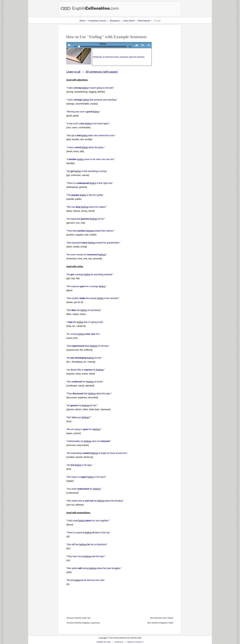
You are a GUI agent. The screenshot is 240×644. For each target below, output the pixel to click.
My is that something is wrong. (87, 171)
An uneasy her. (83, 334)
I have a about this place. (85, 147)
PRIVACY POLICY (135, 642)
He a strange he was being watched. (90, 274)
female (170, 618)
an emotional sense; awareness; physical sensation (124, 57)
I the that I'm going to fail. (85, 322)
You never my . (84, 489)
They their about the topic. (89, 394)
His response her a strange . (86, 286)
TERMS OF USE (104, 642)
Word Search (143, 21)
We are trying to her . (84, 429)
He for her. (84, 358)
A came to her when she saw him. (91, 159)
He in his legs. (79, 465)
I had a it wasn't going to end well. (90, 88)
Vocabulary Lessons (97, 21)
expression (95, 623)
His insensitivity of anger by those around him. (97, 453)
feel (89, 618)
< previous (143, 45)
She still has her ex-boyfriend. (87, 544)
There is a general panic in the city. (88, 533)
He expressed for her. (86, 219)
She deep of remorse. (88, 346)
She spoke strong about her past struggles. (94, 568)
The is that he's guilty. (85, 195)
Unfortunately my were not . (88, 441)
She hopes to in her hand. (86, 477)
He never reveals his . (87, 255)
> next (149, 45)
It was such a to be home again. (88, 124)
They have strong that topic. (86, 556)
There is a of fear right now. (90, 183)
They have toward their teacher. (90, 231)
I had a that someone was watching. (92, 100)
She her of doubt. (85, 382)
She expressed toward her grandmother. (93, 243)
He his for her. (82, 405)
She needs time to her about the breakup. (95, 501)
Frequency (115, 21)
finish (171, 623)
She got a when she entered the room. (91, 135)
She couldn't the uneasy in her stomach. (93, 298)
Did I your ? (79, 417)
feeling (96, 57)
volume (136, 45)
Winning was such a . (83, 112)
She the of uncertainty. (84, 310)
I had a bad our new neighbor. (88, 521)
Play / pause (69, 45)
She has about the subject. (87, 207)
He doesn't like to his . (86, 370)
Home (82, 21)
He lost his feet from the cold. (86, 580)
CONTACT (119, 642)
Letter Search (129, 21)
